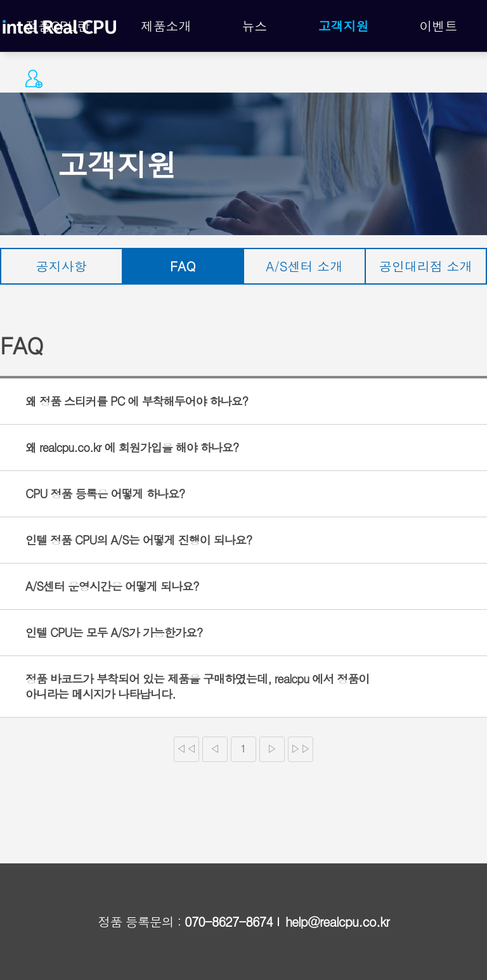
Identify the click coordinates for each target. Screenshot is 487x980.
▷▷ (301, 748)
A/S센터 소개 (304, 266)
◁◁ (186, 748)
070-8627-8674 (229, 922)
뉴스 (255, 26)
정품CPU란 (58, 26)
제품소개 (166, 26)
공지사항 (62, 266)
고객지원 (344, 26)
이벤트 (438, 26)
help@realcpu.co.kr (337, 922)
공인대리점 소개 (426, 266)
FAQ (183, 266)
